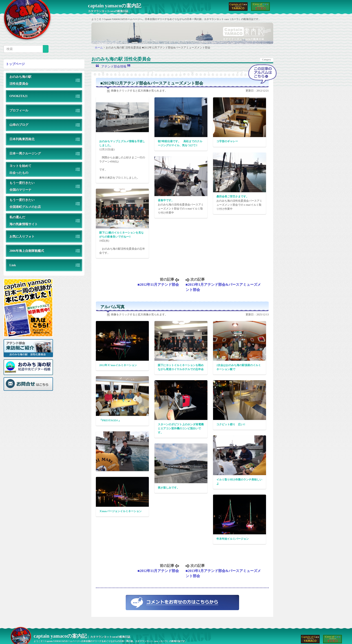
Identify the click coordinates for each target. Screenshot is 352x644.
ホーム (99, 48)
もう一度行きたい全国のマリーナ (22, 186)
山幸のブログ (19, 125)
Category (267, 60)
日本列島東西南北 (22, 139)
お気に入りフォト (22, 236)
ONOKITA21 (19, 96)
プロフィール (19, 110)
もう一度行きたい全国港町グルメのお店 (25, 203)
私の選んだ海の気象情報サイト (24, 221)
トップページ (15, 64)
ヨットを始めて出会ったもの (20, 169)
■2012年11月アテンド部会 (158, 285)
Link (13, 265)
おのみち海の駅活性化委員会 (20, 80)
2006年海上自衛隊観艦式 (27, 251)
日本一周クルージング (25, 153)
